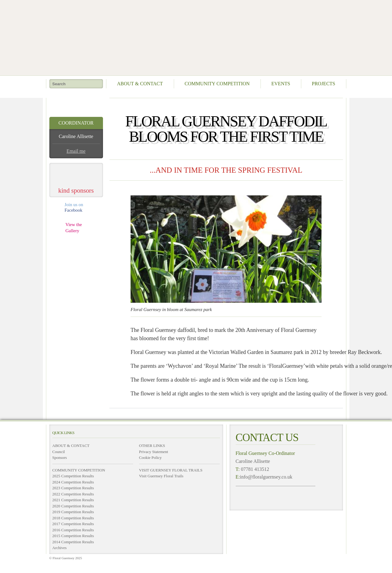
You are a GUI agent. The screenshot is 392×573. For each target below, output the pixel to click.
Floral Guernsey (194, 37)
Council (59, 452)
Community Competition (217, 84)
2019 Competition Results (73, 512)
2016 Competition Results (73, 530)
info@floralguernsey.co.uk (266, 477)
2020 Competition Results (73, 506)
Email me (76, 151)
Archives (60, 548)
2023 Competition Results (73, 488)
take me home (76, 105)
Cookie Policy (150, 458)
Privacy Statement (154, 452)
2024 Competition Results (73, 482)
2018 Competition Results (73, 518)
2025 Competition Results (73, 476)
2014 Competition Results (73, 542)
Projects (323, 84)
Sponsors (60, 458)
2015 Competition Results (73, 536)
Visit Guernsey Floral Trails (161, 476)
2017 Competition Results (73, 524)
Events (281, 84)
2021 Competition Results (73, 500)
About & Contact (140, 84)
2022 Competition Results (73, 494)
